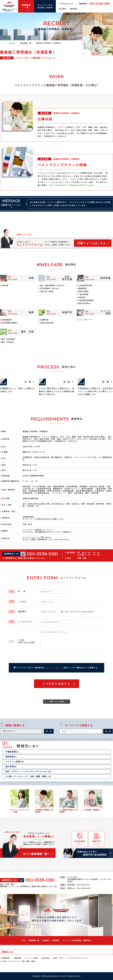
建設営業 (18, 958)
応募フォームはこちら (92, 243)
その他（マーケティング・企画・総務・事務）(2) (28, 776)
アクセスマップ (67, 4)
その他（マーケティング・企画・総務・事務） (19, 961)
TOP (24, 941)
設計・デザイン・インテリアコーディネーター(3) (28, 771)
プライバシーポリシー (54, 668)
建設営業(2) (11, 757)
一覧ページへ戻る (56, 701)
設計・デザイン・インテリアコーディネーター (71, 958)
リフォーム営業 (32, 958)
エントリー (77, 940)
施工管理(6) (11, 767)
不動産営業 (5, 958)
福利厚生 (74, 9)
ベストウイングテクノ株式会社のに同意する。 (58, 668)
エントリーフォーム (31, 537)
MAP (70, 881)
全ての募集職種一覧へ (37, 854)
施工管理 (46, 958)
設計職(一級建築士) (93, 810)
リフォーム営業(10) (15, 762)
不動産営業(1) (12, 752)
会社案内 (62, 9)
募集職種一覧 (34, 940)
